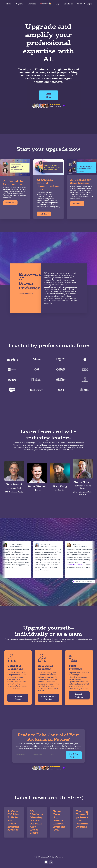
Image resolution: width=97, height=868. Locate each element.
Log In (89, 4)
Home (9, 4)
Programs (19, 4)
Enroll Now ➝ (10, 203)
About (81, 4)
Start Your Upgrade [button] (74, 755)
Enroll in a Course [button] (18, 698)
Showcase (32, 4)
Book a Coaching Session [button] (48, 698)
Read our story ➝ (26, 294)
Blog (58, 4)
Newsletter (68, 4)
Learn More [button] (48, 95)
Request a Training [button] (79, 695)
